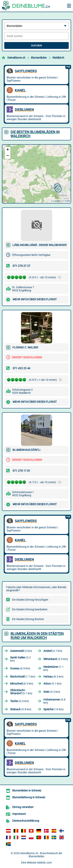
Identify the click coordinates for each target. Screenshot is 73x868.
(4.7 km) (53, 651)
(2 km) (21, 651)
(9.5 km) (20, 701)
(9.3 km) (52, 692)
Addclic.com (44, 863)
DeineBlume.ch (16, 58)
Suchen (36, 45)
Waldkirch (58, 58)
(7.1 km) (54, 668)
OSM (67, 201)
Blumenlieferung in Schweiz (29, 797)
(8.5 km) (22, 684)
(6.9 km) (20, 668)
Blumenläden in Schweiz (27, 790)
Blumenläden (39, 58)
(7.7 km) (23, 677)
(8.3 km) (53, 677)
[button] (58, 189)
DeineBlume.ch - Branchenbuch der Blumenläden (41, 855)
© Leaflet (55, 201)
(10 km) (54, 709)
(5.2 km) (20, 659)
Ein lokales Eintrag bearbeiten (30, 609)
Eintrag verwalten (23, 807)
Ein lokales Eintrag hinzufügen (30, 600)
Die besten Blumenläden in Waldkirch (35, 134)
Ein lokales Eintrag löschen (28, 619)
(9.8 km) (54, 701)
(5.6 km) (56, 659)
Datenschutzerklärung (26, 821)
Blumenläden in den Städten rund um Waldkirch (37, 636)
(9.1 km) (52, 684)
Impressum (19, 814)
